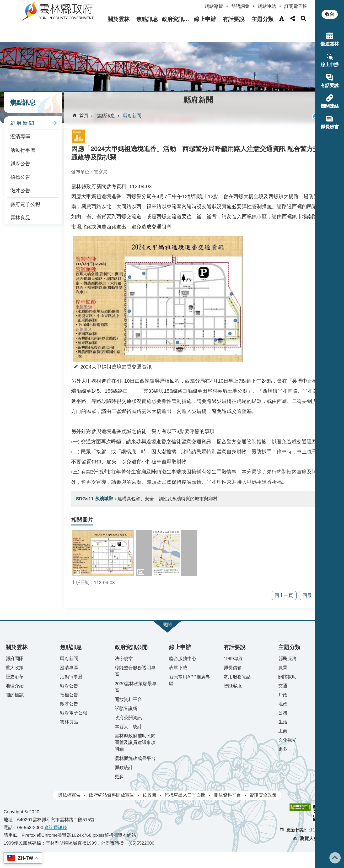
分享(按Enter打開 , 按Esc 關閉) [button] (293, 18)
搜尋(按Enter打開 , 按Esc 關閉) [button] (303, 18)
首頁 (84, 98)
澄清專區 (20, 119)
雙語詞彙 (240, 6)
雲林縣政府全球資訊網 (49, 14)
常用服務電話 (225, 686)
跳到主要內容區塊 (3, 3)
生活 (267, 731)
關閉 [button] (158, 634)
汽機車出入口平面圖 (175, 811)
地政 (267, 713)
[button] (158, 68)
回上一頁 (265, 605)
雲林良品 (20, 200)
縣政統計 (117, 784)
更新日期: (278, 846)
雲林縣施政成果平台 (126, 771)
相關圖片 (82, 533)
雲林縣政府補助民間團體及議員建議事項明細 (126, 752)
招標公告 (20, 160)
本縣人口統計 (122, 736)
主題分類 (262, 19)
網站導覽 (214, 6)
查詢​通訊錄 (56, 844)
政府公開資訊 (122, 727)
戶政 (267, 704)
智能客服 (220, 695)
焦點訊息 (138, 19)
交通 (267, 695)
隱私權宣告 (60, 811)
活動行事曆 (23, 133)
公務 (267, 722)
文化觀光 (271, 749)
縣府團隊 (15, 668)
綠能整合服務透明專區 (126, 680)
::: (4, 3)
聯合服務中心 (173, 668)
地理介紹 (15, 695)
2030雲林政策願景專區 (127, 696)
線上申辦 (199, 19)
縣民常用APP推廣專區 (178, 689)
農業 (267, 677)
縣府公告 (20, 146)
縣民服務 (271, 668)
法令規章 (117, 668)
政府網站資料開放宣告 (102, 811)
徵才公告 (20, 173)
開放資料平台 (122, 709)
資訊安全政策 (253, 811)
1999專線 (221, 668)
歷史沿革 (15, 686)
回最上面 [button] (293, 605)
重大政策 (15, 677)
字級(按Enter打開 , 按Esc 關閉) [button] (282, 18)
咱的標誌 (15, 704)
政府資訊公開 (169, 19)
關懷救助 (271, 686)
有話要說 (231, 19)
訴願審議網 (120, 718)
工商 (267, 740)
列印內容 (296, 99)
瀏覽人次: (291, 855)
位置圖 (140, 811)
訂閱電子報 (296, 6)
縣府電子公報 (25, 187)
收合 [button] (330, 14)
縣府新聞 (23, 106)
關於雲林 (107, 19)
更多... (115, 793)
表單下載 (169, 677)
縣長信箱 (220, 677)
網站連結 (267, 6)
